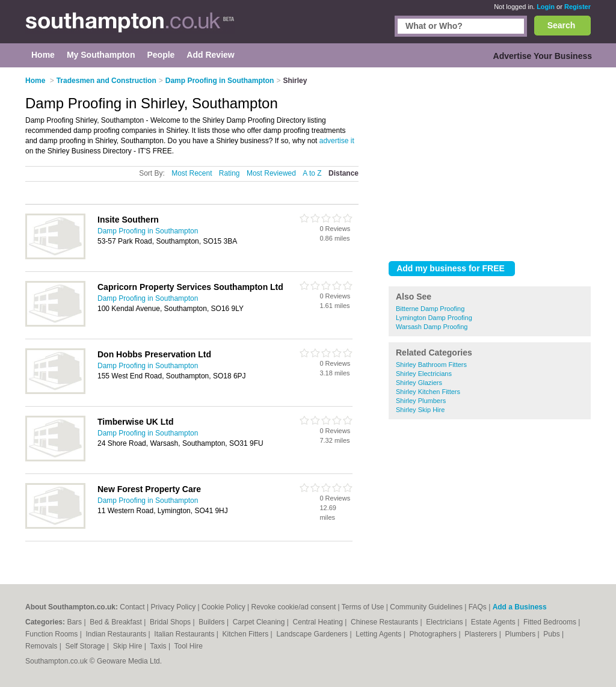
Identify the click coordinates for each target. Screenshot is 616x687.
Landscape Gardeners (313, 634)
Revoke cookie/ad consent (293, 607)
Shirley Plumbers (421, 401)
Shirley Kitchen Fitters (428, 392)
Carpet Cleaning (260, 622)
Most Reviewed (271, 173)
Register (577, 7)
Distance (343, 173)
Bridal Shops (171, 622)
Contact (132, 607)
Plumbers (521, 634)
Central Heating (319, 622)
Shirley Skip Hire (420, 410)
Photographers (434, 634)
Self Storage (86, 646)
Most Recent (192, 173)
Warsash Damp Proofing (432, 327)
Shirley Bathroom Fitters (431, 365)
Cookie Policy (223, 607)
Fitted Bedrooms (551, 622)
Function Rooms (53, 634)
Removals (42, 646)
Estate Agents (494, 622)
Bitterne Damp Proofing (430, 309)
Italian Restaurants (185, 634)
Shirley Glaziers (419, 383)
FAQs (478, 607)
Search (562, 25)
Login (546, 7)
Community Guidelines (426, 607)
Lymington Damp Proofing (434, 318)
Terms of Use (363, 607)
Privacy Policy (173, 607)
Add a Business (520, 607)
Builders (213, 622)
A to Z (312, 173)
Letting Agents (379, 634)
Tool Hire (189, 646)
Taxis (159, 646)
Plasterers (482, 634)
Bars (75, 622)
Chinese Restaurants (385, 622)
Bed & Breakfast (117, 622)
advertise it (337, 141)
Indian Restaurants (117, 634)
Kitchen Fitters (247, 634)
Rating (229, 173)
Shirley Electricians (424, 374)
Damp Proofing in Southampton (148, 231)
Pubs (553, 634)
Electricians (445, 622)
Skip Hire (129, 646)
